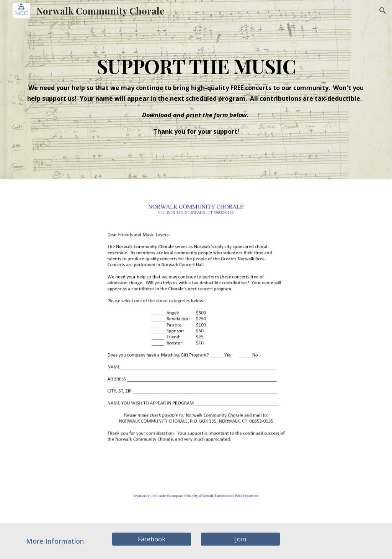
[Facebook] (152, 539)
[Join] (241, 539)
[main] (196, 90)
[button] (383, 11)
